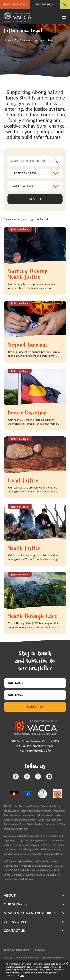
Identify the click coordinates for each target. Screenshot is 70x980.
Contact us (14, 931)
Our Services (22, 40)
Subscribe (35, 707)
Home (7, 40)
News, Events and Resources (30, 913)
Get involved (16, 922)
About (10, 896)
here (22, 976)
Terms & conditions (17, 950)
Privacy (40, 950)
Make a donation (15, 5)
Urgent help (45, 5)
